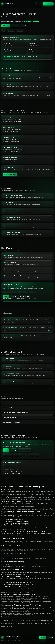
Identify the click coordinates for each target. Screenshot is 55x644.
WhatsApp (15, 26)
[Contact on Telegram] (37, 4)
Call (24, 26)
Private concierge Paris (36, 601)
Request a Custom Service (10, 174)
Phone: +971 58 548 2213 (25, 450)
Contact (29, 4)
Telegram (6, 26)
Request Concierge (48, 4)
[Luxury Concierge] (9, 4)
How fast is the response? (27, 417)
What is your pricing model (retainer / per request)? (27, 413)
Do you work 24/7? (27, 408)
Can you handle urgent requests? (27, 422)
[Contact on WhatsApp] (40, 4)
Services (23, 4)
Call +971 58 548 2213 (24, 296)
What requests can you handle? (27, 403)
